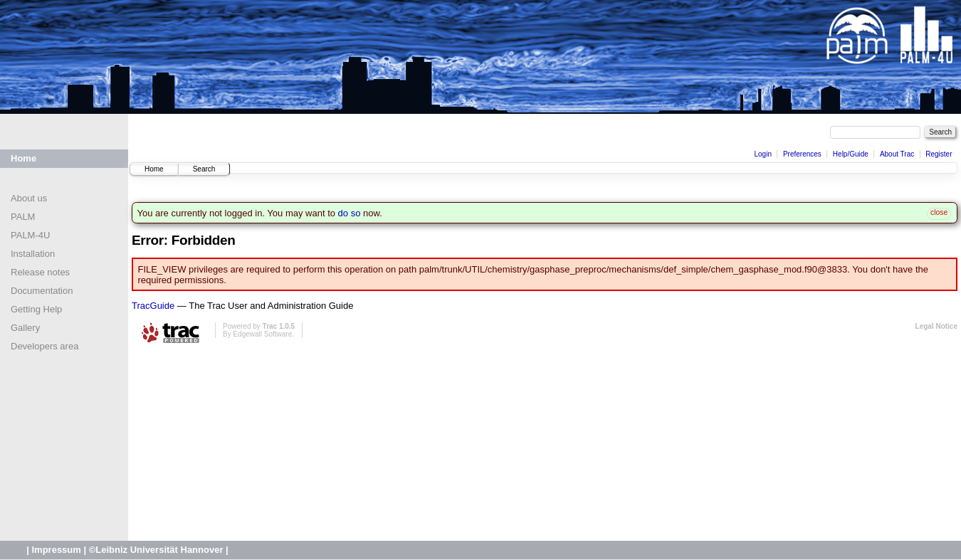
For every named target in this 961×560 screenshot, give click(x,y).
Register (939, 154)
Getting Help (36, 309)
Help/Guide (851, 154)
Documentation (42, 291)
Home (23, 158)
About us (29, 198)
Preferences (802, 154)
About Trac (897, 154)
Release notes (40, 272)
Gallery (25, 328)
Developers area (44, 346)
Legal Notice (936, 326)
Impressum (56, 550)
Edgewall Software (262, 334)
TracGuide (153, 306)
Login (762, 154)
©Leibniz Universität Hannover (156, 550)
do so (350, 213)
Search (204, 169)
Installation (33, 254)
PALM (23, 217)
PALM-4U (30, 235)
